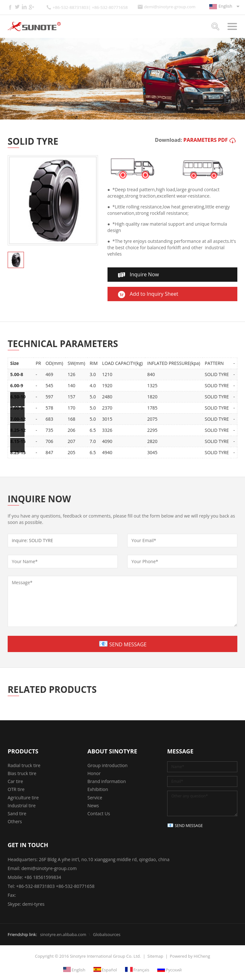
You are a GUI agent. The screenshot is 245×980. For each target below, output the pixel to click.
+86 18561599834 (43, 877)
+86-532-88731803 (35, 886)
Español (109, 969)
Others (15, 821)
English (225, 6)
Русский (174, 969)
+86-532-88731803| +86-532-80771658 (90, 7)
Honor (94, 773)
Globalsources (107, 934)
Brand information (107, 781)
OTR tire (16, 789)
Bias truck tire (22, 773)
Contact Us (99, 813)
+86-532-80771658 (75, 886)
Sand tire (17, 813)
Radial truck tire (24, 765)
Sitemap (155, 956)
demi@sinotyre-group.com (170, 7)
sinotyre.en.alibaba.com (63, 934)
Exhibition (98, 789)
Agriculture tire (23, 798)
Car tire (15, 781)
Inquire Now (145, 274)
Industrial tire (22, 806)
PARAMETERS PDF (206, 140)
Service (95, 798)
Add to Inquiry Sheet (154, 294)
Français (141, 969)
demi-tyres (33, 904)
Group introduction (108, 765)
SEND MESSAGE (128, 644)
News (93, 806)
